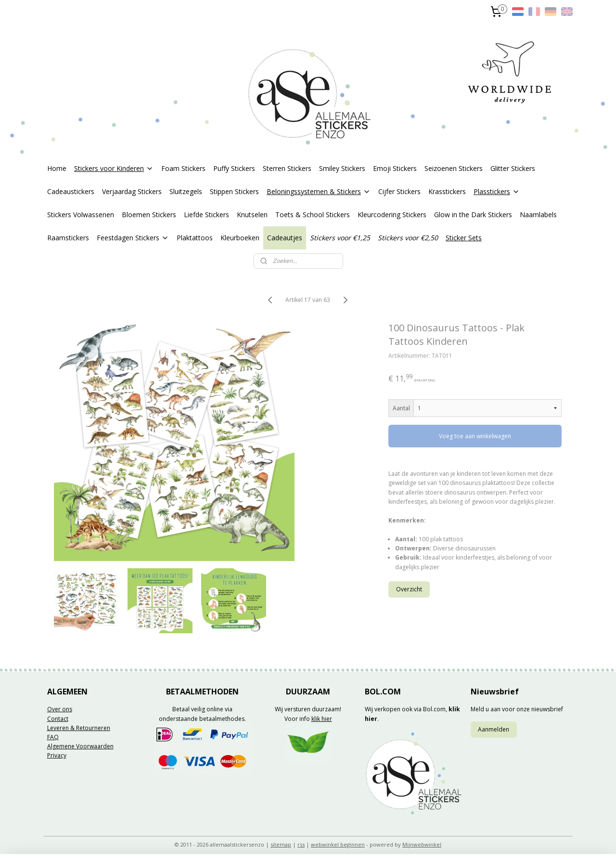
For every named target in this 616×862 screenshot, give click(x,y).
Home (57, 168)
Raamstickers (68, 238)
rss (301, 844)
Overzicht (410, 589)
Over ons (60, 709)
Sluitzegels (186, 191)
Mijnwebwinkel (422, 844)
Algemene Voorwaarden (80, 746)
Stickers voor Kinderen (114, 168)
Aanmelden (494, 729)
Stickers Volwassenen (81, 215)
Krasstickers (447, 191)
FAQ (53, 737)
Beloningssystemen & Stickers (319, 191)
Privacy (57, 755)
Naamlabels (538, 215)
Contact (58, 719)
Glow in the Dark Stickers (473, 215)
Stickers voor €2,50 (408, 238)
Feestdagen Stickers (133, 238)
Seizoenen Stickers (454, 168)
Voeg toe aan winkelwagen (475, 436)
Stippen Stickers (234, 191)
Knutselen (252, 215)
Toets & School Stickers (313, 215)
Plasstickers (497, 191)
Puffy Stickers (234, 168)
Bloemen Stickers (149, 215)
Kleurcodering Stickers (392, 215)
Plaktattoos (195, 238)
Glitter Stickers (513, 168)
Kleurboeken (240, 238)
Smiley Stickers (342, 168)
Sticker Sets (464, 238)
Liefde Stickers (206, 215)
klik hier (322, 719)
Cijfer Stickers (399, 191)
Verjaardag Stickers (132, 191)
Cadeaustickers (71, 191)
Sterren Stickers (287, 168)
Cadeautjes (285, 238)
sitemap (281, 844)
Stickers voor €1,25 (340, 238)
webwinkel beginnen (338, 844)
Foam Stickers (183, 168)
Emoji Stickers (395, 168)
